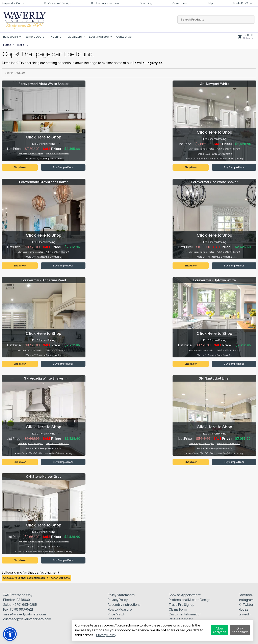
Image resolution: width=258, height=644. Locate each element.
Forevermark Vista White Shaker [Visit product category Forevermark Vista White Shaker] (44, 84)
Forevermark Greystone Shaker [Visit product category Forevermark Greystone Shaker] (44, 182)
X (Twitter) (247, 605)
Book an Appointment (106, 3)
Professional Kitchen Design (190, 600)
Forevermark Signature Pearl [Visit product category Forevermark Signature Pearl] (44, 280)
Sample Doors (35, 37)
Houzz (243, 609)
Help (210, 3)
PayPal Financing (181, 619)
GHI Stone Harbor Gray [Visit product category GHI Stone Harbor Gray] (44, 477)
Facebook (246, 595)
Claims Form (178, 609)
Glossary (114, 619)
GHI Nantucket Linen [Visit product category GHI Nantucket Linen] (215, 378)
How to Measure (120, 609)
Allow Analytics (219, 630)
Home (7, 45)
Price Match (116, 614)
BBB (242, 619)
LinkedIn (245, 614)
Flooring (56, 37)
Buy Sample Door (63, 167)
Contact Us (124, 37)
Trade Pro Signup (182, 605)
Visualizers (75, 37)
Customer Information (185, 614)
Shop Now (20, 167)
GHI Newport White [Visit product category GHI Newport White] (215, 84)
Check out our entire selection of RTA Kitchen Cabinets (36, 578)
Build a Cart (11, 37)
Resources (179, 3)
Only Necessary (240, 630)
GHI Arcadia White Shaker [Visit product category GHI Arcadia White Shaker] (44, 378)
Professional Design (58, 3)
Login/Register (99, 37)
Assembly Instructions (124, 605)
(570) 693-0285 (25, 605)
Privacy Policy (118, 600)
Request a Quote (13, 3)
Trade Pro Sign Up (244, 3)
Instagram (246, 600)
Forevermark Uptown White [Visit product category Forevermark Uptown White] (215, 280)
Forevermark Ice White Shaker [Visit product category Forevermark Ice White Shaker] (214, 182)
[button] (10, 634)
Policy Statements (121, 595)
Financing (146, 3)
